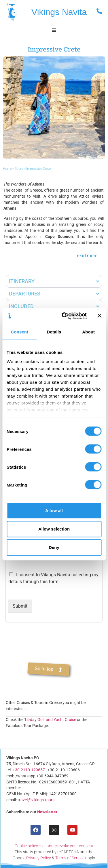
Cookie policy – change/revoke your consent (54, 846)
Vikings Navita (59, 12)
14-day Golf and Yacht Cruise (50, 720)
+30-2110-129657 (29, 770)
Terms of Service (70, 858)
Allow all (54, 511)
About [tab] (88, 332)
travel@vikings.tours (36, 800)
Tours (19, 169)
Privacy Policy (39, 858)
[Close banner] (99, 316)
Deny (54, 547)
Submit (20, 606)
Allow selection (54, 529)
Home (7, 169)
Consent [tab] (19, 332)
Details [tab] (54, 332)
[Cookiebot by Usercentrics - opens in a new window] (64, 316)
